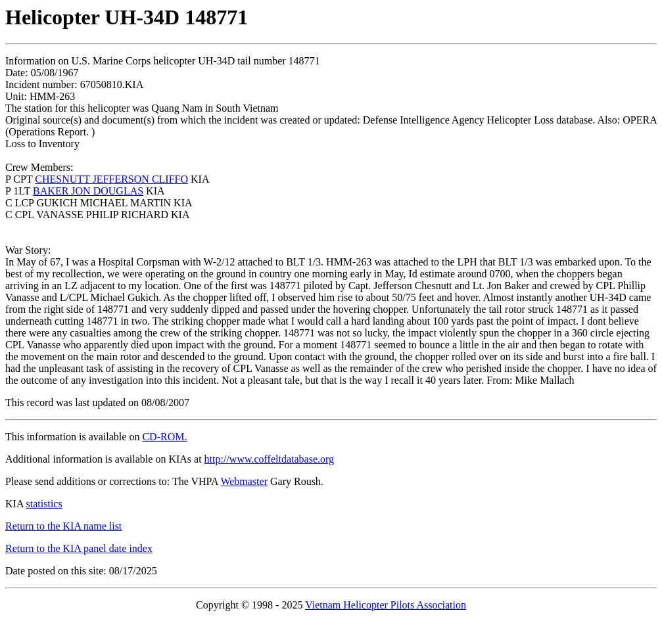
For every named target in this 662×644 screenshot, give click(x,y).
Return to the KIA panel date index (79, 548)
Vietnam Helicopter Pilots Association (386, 605)
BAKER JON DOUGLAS (88, 191)
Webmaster (244, 481)
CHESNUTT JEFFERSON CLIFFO (111, 179)
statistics (44, 504)
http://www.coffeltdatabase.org (269, 459)
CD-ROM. (164, 437)
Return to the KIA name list (63, 526)
